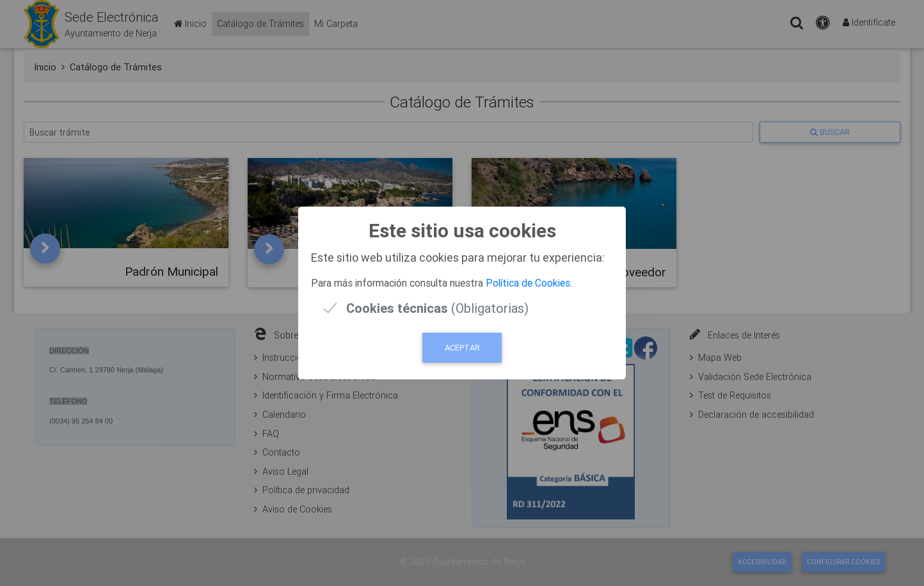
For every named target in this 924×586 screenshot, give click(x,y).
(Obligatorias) (437, 308)
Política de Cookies (528, 283)
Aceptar (462, 348)
